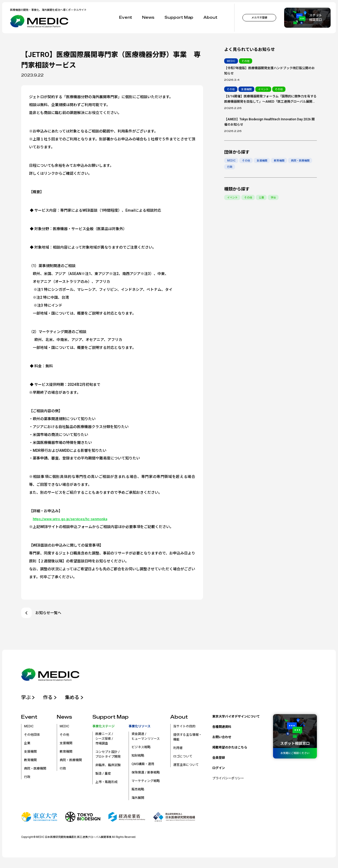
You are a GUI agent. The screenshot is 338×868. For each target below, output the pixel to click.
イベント (232, 198)
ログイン (219, 769)
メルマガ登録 (259, 18)
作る (52, 698)
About (210, 18)
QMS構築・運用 (143, 765)
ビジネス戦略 (141, 748)
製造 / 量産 (103, 775)
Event (126, 18)
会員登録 (219, 759)
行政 (230, 167)
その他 (246, 161)
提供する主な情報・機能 (187, 738)
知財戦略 (138, 757)
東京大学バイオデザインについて (236, 718)
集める (77, 698)
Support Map (179, 18)
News (148, 18)
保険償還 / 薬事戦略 (146, 774)
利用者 (178, 749)
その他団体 (32, 736)
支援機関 (262, 161)
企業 (27, 744)
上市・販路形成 (106, 783)
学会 (274, 198)
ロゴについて (183, 758)
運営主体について (186, 766)
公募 (262, 198)
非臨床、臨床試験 (108, 766)
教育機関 (280, 161)
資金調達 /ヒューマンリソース (146, 738)
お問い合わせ (222, 738)
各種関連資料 (222, 728)
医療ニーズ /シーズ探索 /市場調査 (104, 740)
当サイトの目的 (184, 728)
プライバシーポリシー (228, 780)
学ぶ (29, 698)
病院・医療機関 (301, 161)
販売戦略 (138, 791)
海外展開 (138, 799)
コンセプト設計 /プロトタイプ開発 (108, 756)
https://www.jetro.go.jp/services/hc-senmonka (73, 519)
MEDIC (231, 161)
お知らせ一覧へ (41, 613)
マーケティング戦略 (146, 782)
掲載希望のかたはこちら (230, 749)
